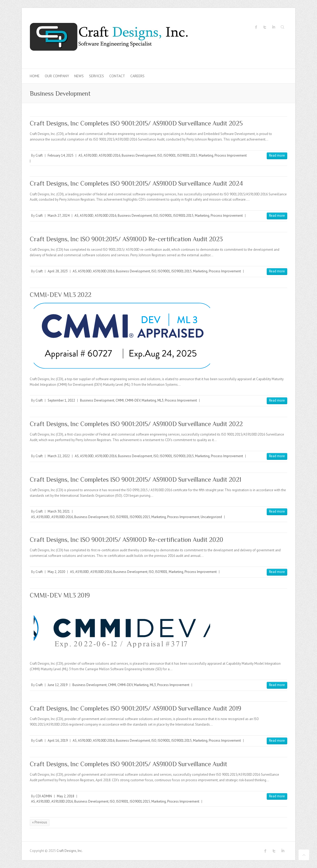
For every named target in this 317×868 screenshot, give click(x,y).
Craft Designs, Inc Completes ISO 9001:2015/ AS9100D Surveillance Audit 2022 (136, 424)
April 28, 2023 (58, 271)
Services (96, 76)
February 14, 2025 (61, 155)
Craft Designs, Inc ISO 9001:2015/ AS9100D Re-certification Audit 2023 (126, 239)
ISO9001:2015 (187, 155)
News (79, 76)
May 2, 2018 (66, 796)
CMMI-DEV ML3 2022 (61, 295)
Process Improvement (231, 155)
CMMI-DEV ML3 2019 (60, 595)
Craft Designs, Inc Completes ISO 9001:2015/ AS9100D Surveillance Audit (128, 764)
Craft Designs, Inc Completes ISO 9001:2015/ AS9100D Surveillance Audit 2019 (135, 708)
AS (80, 155)
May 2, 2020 (56, 572)
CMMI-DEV (133, 400)
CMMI (120, 400)
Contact (117, 76)
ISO (160, 155)
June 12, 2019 (58, 685)
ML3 (160, 400)
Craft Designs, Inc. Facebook (256, 27)
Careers (137, 76)
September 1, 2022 (61, 400)
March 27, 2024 (59, 216)
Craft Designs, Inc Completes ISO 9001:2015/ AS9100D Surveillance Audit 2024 (136, 183)
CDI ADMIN (44, 796)
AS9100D (91, 155)
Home (35, 76)
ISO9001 (170, 155)
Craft (39, 155)
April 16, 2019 (58, 741)
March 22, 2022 (59, 456)
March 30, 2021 (59, 511)
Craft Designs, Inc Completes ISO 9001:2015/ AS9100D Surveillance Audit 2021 (135, 479)
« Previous (40, 822)
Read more (277, 155)
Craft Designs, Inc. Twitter (265, 27)
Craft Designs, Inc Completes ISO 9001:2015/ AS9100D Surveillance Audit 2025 (136, 123)
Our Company (57, 76)
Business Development (139, 155)
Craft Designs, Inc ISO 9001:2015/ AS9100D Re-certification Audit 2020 (127, 540)
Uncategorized (211, 517)
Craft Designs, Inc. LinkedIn (274, 27)
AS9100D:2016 (110, 155)
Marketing (206, 155)
